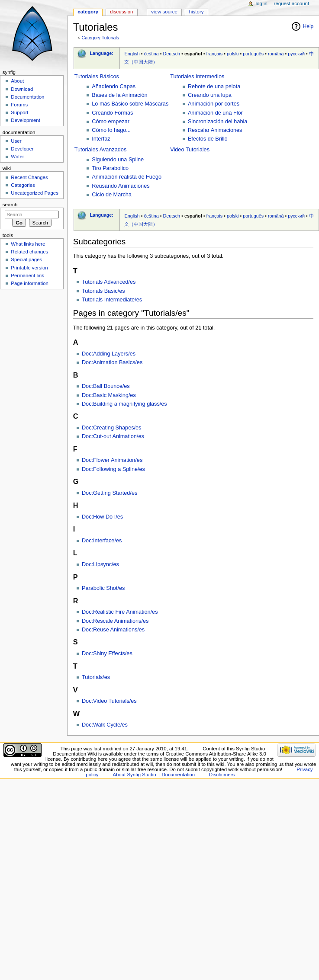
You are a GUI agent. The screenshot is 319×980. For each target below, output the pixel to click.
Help (308, 26)
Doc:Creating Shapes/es (112, 428)
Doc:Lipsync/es (100, 564)
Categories (23, 185)
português (253, 54)
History (197, 12)
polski (233, 54)
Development (25, 120)
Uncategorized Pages (35, 193)
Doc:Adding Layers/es (109, 354)
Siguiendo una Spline (118, 160)
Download (22, 89)
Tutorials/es (96, 677)
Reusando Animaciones (121, 186)
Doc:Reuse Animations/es (113, 630)
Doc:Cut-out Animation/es (113, 436)
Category (88, 12)
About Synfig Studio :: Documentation (154, 775)
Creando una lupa (210, 95)
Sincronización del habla (218, 122)
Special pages (26, 259)
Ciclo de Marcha (112, 195)
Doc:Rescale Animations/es (115, 621)
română (276, 54)
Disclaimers (222, 775)
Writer (17, 157)
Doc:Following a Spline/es (113, 469)
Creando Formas (112, 113)
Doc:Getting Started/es (110, 493)
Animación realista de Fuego (127, 177)
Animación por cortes (214, 104)
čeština (151, 54)
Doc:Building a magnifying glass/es (124, 404)
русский (296, 54)
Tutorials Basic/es (103, 291)
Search (10, 205)
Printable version (29, 268)
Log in (262, 3)
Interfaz (101, 139)
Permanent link (27, 275)
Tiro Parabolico (110, 168)
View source (164, 12)
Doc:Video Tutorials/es (109, 701)
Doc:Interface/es (102, 541)
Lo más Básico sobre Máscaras (130, 104)
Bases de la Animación (119, 95)
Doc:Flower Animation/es (112, 460)
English (132, 54)
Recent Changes (29, 177)
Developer (22, 149)
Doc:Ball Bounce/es (106, 386)
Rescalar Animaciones (215, 130)
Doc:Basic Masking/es (109, 395)
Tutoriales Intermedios (197, 77)
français (214, 54)
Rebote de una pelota (214, 86)
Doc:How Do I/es (102, 517)
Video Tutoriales (190, 150)
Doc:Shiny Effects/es (107, 653)
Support (19, 112)
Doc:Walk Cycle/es (105, 725)
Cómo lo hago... (111, 130)
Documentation (27, 97)
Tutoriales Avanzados (101, 150)
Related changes (29, 252)
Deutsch (172, 54)
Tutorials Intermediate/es (112, 300)
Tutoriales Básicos (97, 77)
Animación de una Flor (215, 113)
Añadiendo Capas (114, 86)
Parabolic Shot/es (103, 588)
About (17, 81)
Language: (101, 53)
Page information (30, 283)
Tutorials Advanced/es (109, 282)
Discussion (121, 12)
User (16, 141)
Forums (19, 105)
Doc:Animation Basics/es (112, 362)
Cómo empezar (111, 122)
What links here (28, 244)
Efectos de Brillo (208, 139)
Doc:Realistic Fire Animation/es (120, 612)
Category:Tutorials (100, 38)
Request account (292, 3)
